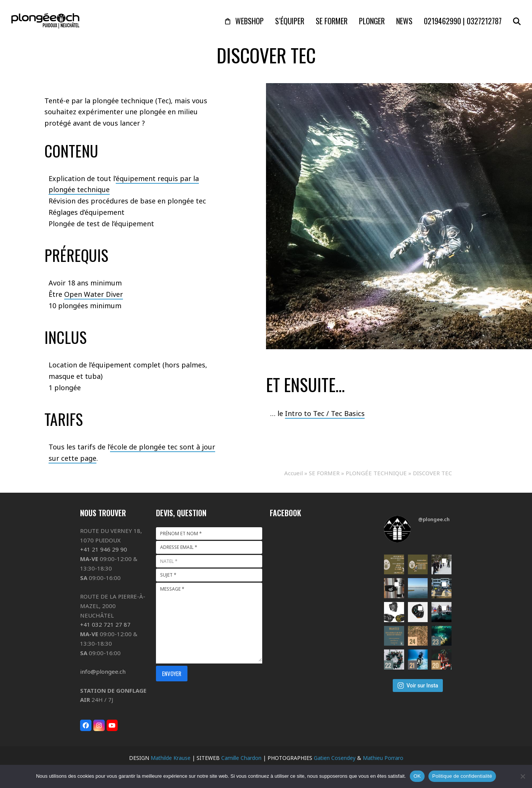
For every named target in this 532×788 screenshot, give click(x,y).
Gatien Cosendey (335, 758)
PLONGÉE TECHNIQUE (376, 473)
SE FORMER (324, 473)
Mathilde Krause (171, 758)
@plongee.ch (434, 519)
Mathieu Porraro (383, 758)
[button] (517, 21)
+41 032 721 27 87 (105, 624)
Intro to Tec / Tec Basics (325, 413)
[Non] (523, 776)
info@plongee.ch (103, 671)
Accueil (294, 473)
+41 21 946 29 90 (104, 549)
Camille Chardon (241, 758)
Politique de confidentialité (462, 776)
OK (417, 776)
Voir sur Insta (418, 686)
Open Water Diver (94, 294)
